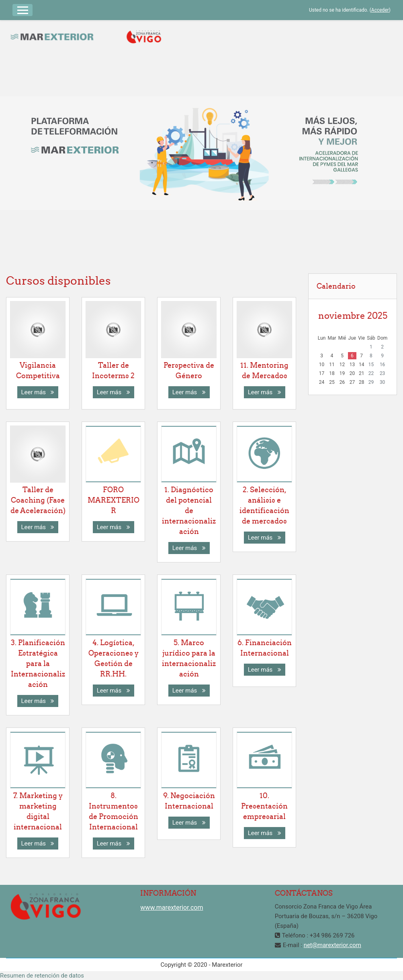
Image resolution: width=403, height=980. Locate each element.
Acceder (380, 10)
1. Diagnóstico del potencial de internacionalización (189, 510)
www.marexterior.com (172, 908)
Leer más (38, 392)
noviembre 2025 (353, 316)
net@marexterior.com (332, 945)
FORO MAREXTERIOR (114, 500)
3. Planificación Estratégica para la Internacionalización (38, 663)
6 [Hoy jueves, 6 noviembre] (352, 356)
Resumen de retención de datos (42, 976)
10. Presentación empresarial (264, 806)
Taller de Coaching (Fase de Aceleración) (38, 500)
